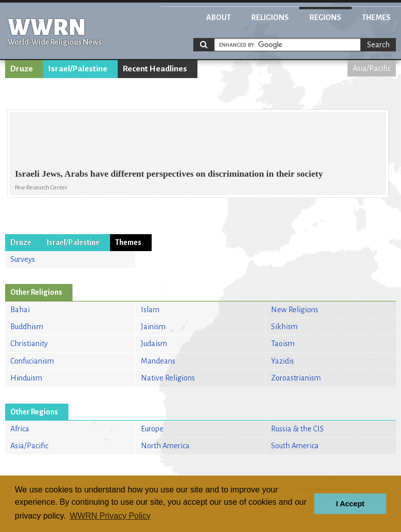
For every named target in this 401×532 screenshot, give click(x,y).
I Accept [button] (350, 504)
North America (165, 446)
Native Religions (168, 378)
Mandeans (158, 361)
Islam (150, 310)
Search (378, 45)
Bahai (20, 310)
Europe (152, 429)
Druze (22, 69)
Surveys (23, 259)
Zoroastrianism (296, 378)
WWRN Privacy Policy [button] (110, 516)
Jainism (153, 327)
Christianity (29, 344)
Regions (325, 17)
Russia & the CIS (297, 429)
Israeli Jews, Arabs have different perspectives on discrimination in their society (169, 174)
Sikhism (284, 327)
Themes (376, 17)
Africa (20, 429)
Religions (270, 17)
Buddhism (27, 327)
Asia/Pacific (372, 68)
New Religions (295, 310)
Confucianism (32, 361)
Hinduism (26, 378)
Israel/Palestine (78, 69)
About (218, 17)
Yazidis (282, 361)
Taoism (283, 344)
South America (295, 446)
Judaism (154, 344)
